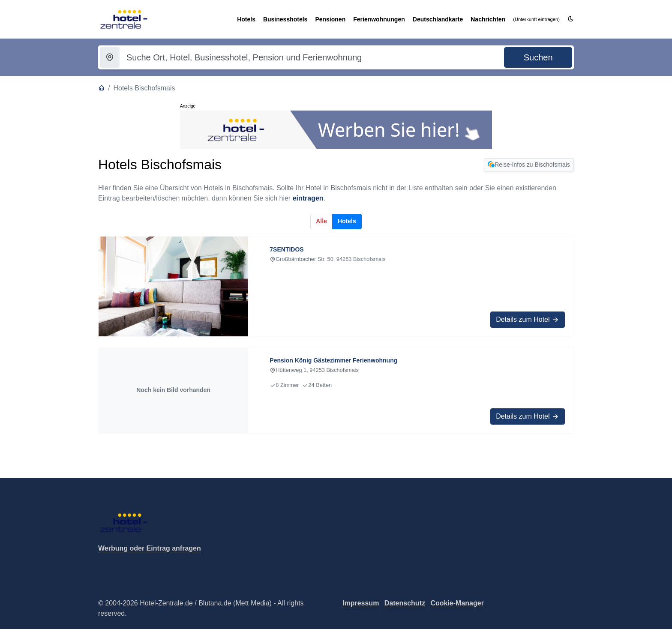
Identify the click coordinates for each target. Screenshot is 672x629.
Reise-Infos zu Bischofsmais (529, 165)
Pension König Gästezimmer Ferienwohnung (333, 360)
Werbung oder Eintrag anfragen (150, 548)
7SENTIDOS (286, 249)
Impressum (361, 603)
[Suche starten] (538, 57)
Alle (321, 221)
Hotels (347, 221)
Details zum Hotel (528, 320)
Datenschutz (405, 603)
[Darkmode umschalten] (571, 19)
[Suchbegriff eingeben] (305, 57)
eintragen (308, 198)
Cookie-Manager (457, 603)
